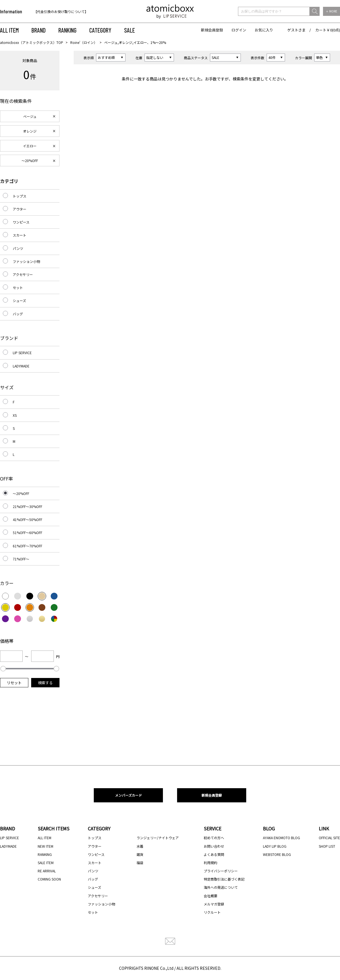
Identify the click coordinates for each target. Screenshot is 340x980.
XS (15, 415)
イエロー (30, 146)
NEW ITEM (45, 846)
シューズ (19, 300)
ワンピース (21, 222)
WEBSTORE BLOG (277, 854)
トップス (20, 196)
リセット (14, 683)
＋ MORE (331, 11)
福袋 (140, 863)
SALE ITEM (46, 863)
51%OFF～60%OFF (27, 532)
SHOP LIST (327, 846)
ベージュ (30, 116)
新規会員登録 (212, 30)
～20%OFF (30, 161)
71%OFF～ (21, 559)
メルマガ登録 (214, 904)
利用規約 (211, 863)
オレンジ (30, 131)
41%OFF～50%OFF (27, 519)
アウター (20, 209)
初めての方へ (214, 838)
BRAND (39, 30)
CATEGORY (100, 30)
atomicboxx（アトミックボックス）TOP (32, 42)
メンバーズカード (128, 795)
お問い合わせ (214, 846)
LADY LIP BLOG (275, 846)
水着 (140, 846)
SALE (129, 30)
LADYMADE (21, 366)
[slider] (3, 669)
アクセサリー (23, 274)
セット (18, 287)
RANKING (67, 30)
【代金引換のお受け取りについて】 (61, 11)
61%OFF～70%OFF (27, 546)
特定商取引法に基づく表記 (224, 879)
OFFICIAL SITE (329, 838)
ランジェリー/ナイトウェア (158, 838)
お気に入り (264, 30)
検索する (45, 683)
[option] (70, 11)
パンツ (18, 248)
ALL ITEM (9, 30)
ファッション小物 (26, 261)
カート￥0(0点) (328, 30)
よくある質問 (214, 854)
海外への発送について (221, 887)
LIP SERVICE (22, 353)
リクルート (212, 912)
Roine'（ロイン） (84, 42)
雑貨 (140, 854)
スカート (20, 235)
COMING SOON (49, 879)
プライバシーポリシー (221, 871)
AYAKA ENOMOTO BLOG (281, 838)
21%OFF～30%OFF (27, 506)
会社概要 (211, 896)
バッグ (18, 314)
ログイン (239, 30)
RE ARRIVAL (47, 871)
